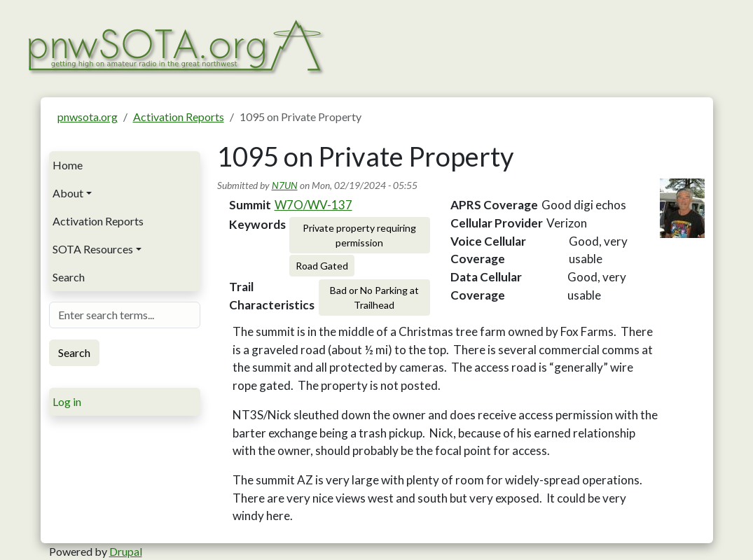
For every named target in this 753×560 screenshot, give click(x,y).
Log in (67, 401)
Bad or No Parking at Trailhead (374, 297)
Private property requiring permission (359, 235)
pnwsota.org (88, 117)
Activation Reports (179, 117)
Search (69, 277)
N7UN (285, 185)
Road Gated (322, 266)
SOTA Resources (93, 249)
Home (68, 165)
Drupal (126, 551)
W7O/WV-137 (313, 205)
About (68, 193)
